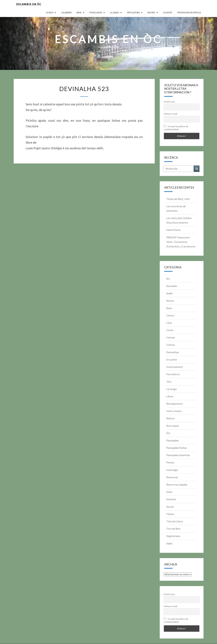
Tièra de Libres (175, 521)
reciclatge (172, 470)
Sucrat (170, 507)
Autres (170, 301)
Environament (175, 367)
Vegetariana (173, 536)
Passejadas (96, 12)
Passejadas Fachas (177, 448)
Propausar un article (189, 12)
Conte (170, 330)
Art (168, 279)
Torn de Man (173, 529)
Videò (169, 543)
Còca (169, 323)
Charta (170, 315)
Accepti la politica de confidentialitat (176, 128)
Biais (79, 12)
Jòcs (169, 382)
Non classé (173, 426)
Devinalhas (173, 352)
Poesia (170, 462)
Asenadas (172, 286)
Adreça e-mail (170, 114)
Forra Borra (173, 374)
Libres (170, 396)
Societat (168, 12)
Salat (169, 492)
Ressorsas (172, 477)
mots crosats (174, 411)
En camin (172, 360)
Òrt (168, 433)
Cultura (171, 345)
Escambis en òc (29, 4)
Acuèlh (50, 12)
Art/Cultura (133, 12)
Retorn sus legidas (177, 485)
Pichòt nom (169, 102)
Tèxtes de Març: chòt (178, 199)
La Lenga (114, 12)
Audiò (170, 293)
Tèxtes (170, 514)
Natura (151, 12)
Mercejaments (175, 404)
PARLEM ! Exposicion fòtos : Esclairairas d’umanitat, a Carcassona (181, 242)
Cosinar (171, 337)
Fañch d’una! (173, 230)
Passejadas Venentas (178, 455)
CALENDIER (66, 12)
